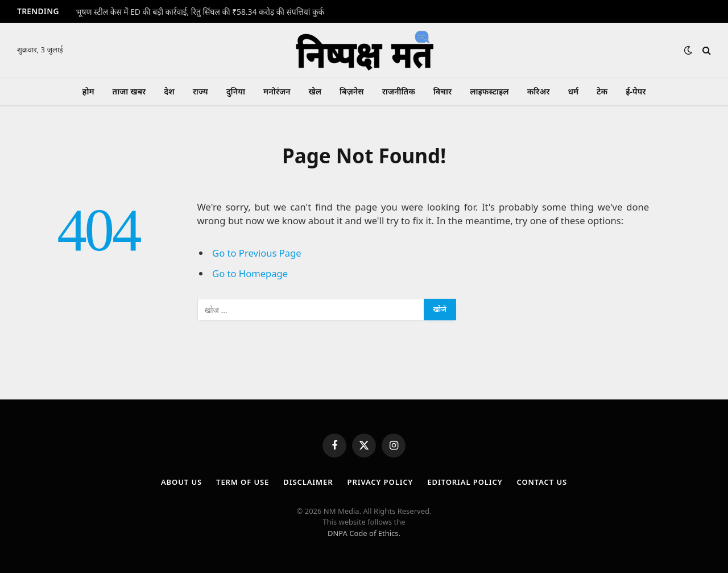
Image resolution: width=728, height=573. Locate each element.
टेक (602, 91)
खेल (315, 91)
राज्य (200, 91)
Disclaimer (308, 482)
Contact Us (542, 482)
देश (169, 91)
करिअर (539, 91)
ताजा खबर (129, 91)
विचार (442, 91)
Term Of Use (243, 482)
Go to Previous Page (257, 253)
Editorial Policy (465, 482)
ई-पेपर (636, 91)
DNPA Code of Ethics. (364, 533)
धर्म (573, 91)
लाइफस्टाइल (489, 91)
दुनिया (236, 91)
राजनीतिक (399, 91)
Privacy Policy (380, 482)
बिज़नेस (352, 91)
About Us (181, 482)
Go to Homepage (250, 273)
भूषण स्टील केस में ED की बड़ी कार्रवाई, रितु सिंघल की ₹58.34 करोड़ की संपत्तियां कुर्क (200, 12)
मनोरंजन (277, 91)
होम (88, 91)
